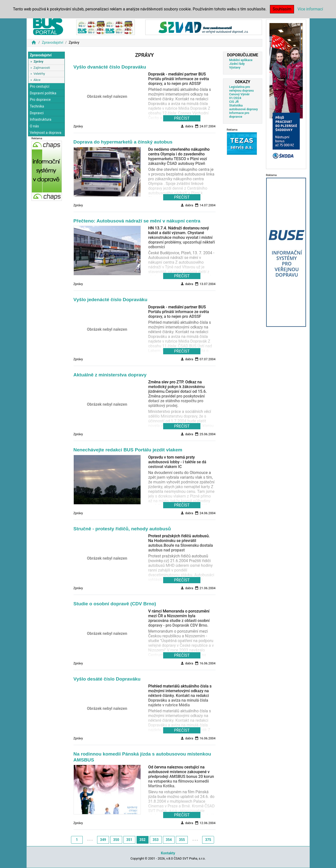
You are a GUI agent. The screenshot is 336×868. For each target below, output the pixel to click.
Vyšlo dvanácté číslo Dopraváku (110, 67)
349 (103, 840)
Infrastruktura (41, 120)
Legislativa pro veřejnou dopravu (242, 89)
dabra (187, 126)
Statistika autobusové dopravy (243, 107)
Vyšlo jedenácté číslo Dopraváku (111, 300)
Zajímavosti (42, 68)
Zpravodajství (52, 43)
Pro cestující (40, 87)
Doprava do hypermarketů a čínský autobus (123, 142)
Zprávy (38, 61)
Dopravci (37, 113)
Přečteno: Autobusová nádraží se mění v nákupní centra (137, 221)
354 (169, 840)
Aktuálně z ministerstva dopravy (110, 375)
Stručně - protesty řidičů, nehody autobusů (122, 529)
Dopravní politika (43, 93)
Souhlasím (282, 9)
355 (182, 840)
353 (156, 840)
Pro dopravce (40, 100)
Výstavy (235, 67)
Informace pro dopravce (239, 115)
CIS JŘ (234, 102)
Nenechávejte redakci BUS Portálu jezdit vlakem (128, 450)
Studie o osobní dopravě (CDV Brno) (115, 604)
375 (208, 840)
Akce (37, 80)
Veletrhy (39, 74)
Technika (37, 106)
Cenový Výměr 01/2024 (240, 96)
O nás (34, 126)
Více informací (310, 9)
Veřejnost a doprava (46, 133)
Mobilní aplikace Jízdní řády (241, 62)
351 (129, 840)
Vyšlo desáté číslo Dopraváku (107, 679)
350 (116, 840)
